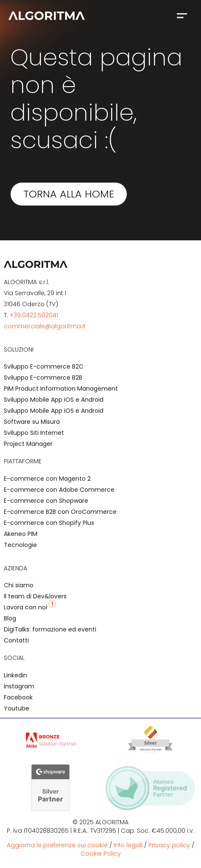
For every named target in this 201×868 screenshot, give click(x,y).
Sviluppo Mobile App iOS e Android (54, 400)
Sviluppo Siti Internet (34, 433)
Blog (10, 618)
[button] (182, 15)
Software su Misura (32, 422)
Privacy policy (169, 845)
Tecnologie (20, 545)
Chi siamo (19, 585)
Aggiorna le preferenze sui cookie (57, 845)
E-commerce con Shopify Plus (49, 523)
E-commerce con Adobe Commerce (59, 490)
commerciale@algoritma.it (45, 326)
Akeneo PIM (21, 534)
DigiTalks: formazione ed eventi (50, 629)
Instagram (19, 686)
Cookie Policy (101, 854)
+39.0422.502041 (34, 315)
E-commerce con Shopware (46, 501)
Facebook (18, 697)
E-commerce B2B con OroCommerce (60, 512)
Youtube (17, 708)
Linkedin (15, 675)
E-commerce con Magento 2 (47, 479)
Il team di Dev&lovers (35, 596)
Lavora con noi (30, 607)
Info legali (128, 845)
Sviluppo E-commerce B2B (43, 378)
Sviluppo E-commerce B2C (44, 366)
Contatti (16, 640)
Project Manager (28, 444)
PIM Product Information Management (61, 389)
